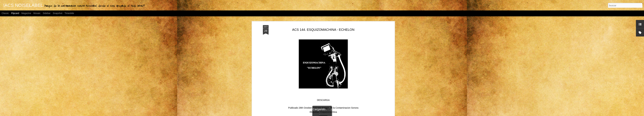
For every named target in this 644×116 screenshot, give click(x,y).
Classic (5, 13)
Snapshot (58, 13)
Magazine (26, 13)
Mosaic (37, 13)
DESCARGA (323, 56)
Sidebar (47, 13)
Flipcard (15, 13)
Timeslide (69, 13)
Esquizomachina (329, 68)
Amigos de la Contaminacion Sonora (340, 64)
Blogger (347, 114)
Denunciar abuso (358, 114)
